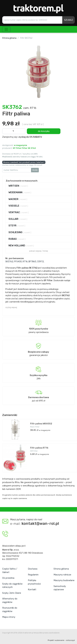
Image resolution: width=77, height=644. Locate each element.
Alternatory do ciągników (10, 600)
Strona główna (9, 38)
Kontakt (32, 590)
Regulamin (33, 575)
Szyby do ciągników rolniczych (12, 586)
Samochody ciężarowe (60, 588)
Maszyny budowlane (64, 580)
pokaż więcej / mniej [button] (39, 251)
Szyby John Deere (12, 593)
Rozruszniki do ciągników (10, 610)
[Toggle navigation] (6, 29)
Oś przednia (8, 578)
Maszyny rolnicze (62, 575)
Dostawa (33, 569)
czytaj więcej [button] (11, 307)
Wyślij (35, 170)
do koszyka (44, 131)
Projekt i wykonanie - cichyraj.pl (61, 640)
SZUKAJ (68, 20)
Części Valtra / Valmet (10, 571)
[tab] (38, 186)
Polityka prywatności (34, 582)
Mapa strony (9, 617)
